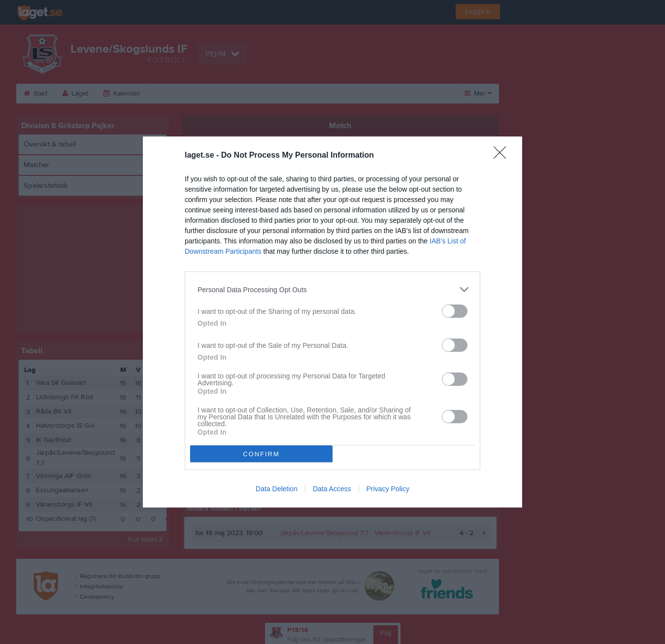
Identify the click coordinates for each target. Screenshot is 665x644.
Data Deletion (277, 489)
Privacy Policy (388, 489)
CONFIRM (261, 454)
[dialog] (332, 322)
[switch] (455, 311)
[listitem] (332, 289)
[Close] (503, 156)
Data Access (332, 489)
